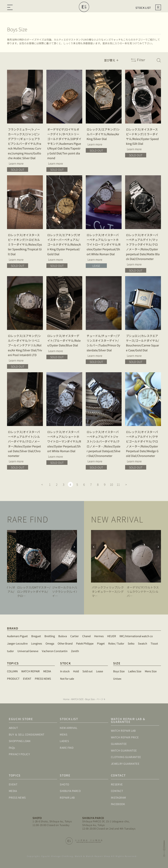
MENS (64, 734)
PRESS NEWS (17, 797)
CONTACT (117, 791)
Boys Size (90, 699)
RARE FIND (67, 748)
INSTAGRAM (118, 797)
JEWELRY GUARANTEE (125, 764)
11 (118, 484)
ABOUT (13, 728)
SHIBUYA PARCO (70, 791)
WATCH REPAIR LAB (123, 731)
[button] (74, 547)
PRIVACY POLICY (19, 754)
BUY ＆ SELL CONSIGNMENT (27, 734)
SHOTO (64, 784)
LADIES (64, 741)
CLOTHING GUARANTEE (126, 757)
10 (111, 484)
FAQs (12, 748)
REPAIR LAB (67, 797)
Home (66, 699)
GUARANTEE (119, 744)
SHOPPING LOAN (20, 741)
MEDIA (13, 791)
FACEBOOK (118, 804)
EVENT (13, 784)
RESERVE (117, 784)
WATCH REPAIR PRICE (125, 737)
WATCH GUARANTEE (124, 750)
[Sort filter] (114, 60)
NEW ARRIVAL (69, 728)
